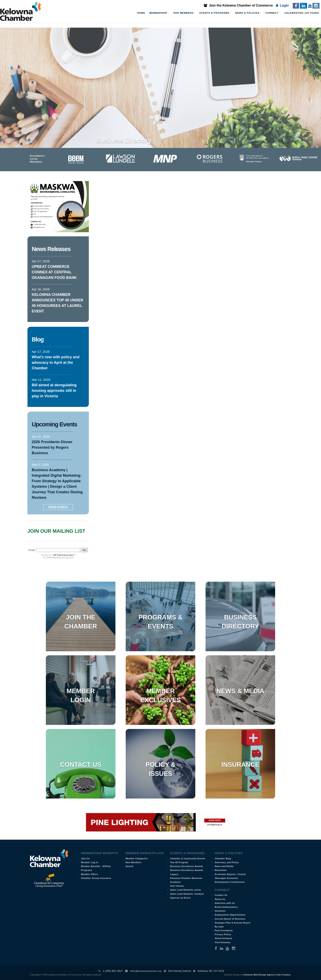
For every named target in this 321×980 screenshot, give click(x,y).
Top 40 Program (179, 862)
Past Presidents (224, 930)
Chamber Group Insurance (96, 878)
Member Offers (89, 874)
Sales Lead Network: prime (186, 890)
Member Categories (137, 858)
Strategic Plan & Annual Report (233, 923)
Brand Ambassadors (226, 907)
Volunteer (220, 911)
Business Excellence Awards (187, 866)
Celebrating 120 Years (302, 13)
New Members (133, 862)
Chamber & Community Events (188, 858)
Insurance (240, 765)
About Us (220, 899)
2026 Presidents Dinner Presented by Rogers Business (52, 447)
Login (282, 5)
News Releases (51, 249)
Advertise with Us (225, 903)
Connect (273, 13)
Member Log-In (89, 862)
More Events (58, 507)
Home (141, 13)
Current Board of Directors (230, 919)
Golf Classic (177, 886)
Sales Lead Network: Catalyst (187, 894)
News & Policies (248, 13)
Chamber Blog (223, 858)
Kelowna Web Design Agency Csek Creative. (267, 975)
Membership (159, 13)
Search (129, 866)
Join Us (85, 858)
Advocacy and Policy (227, 862)
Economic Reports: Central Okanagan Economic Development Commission (230, 878)
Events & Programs (215, 13)
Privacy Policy (223, 934)
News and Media (224, 866)
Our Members (184, 13)
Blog (38, 339)
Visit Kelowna (223, 942)
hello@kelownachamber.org (146, 971)
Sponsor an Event (180, 898)
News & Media (240, 691)
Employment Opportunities (230, 915)
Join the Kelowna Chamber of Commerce (238, 5)
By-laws (219, 927)
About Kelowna (223, 938)
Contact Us (81, 765)
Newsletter (221, 870)
